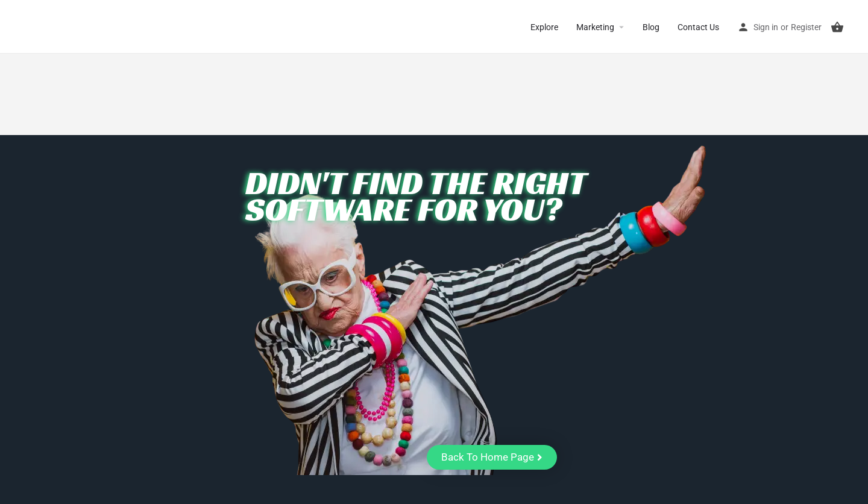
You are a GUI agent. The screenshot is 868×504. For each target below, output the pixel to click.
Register (806, 27)
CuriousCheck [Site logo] (61, 27)
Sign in (766, 27)
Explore (544, 27)
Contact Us (698, 27)
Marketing (595, 27)
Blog (651, 27)
